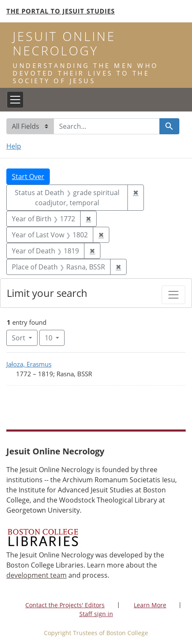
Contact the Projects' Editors (65, 605)
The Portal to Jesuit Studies (61, 11)
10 (55, 337)
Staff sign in (96, 614)
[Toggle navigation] (15, 100)
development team (37, 575)
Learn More (150, 605)
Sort (19, 338)
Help (14, 146)
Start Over (28, 177)
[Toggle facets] (173, 295)
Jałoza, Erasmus (29, 364)
